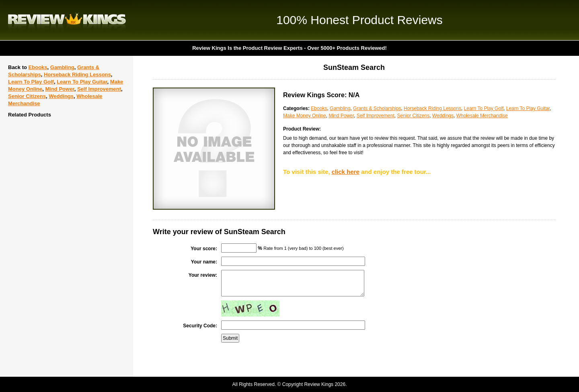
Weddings (61, 96)
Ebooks (38, 67)
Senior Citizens (27, 96)
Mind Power (60, 89)
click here (346, 172)
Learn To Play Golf (31, 82)
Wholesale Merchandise (482, 116)
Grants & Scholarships (377, 108)
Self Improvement (99, 89)
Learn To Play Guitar (82, 82)
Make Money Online (305, 116)
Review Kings (67, 20)
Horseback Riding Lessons (77, 75)
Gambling (62, 67)
